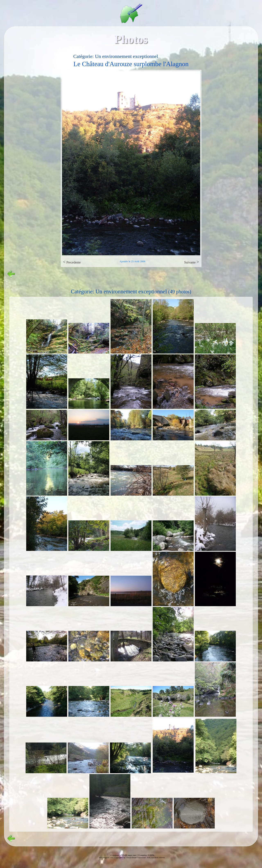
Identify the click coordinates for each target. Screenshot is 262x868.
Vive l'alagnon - (105, 858)
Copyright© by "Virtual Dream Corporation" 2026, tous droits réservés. (140, 858)
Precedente (72, 262)
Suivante (192, 262)
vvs (112, 858)
